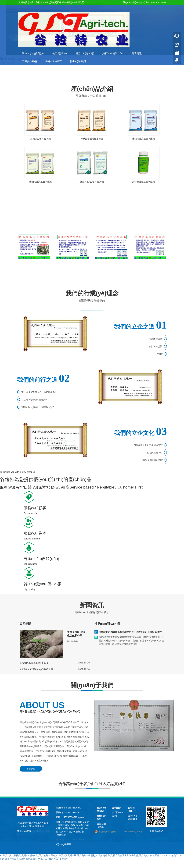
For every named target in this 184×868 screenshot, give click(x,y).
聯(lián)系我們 (78, 61)
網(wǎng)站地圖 (64, 844)
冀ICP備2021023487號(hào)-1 (71, 840)
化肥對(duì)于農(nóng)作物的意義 (36, 669)
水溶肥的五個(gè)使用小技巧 (34, 663)
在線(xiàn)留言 (54, 61)
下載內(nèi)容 (30, 61)
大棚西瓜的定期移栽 (111, 269)
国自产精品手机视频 (15, 859)
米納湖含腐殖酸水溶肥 (92, 139)
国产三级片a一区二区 (36, 859)
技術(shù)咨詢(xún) (113, 53)
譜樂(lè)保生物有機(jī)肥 (92, 182)
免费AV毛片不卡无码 (58, 859)
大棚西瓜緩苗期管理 (150, 269)
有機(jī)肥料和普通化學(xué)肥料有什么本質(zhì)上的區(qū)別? (130, 632)
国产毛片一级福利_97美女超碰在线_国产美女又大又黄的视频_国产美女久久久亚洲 (118, 855)
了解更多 (31, 769)
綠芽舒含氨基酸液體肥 (144, 182)
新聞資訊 (137, 53)
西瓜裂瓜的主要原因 (34, 269)
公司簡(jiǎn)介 (60, 53)
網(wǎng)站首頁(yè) (33, 53)
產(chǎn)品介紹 (85, 53)
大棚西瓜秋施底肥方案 (73, 269)
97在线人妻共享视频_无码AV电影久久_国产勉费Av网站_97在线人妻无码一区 (38, 855)
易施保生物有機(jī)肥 (40, 139)
